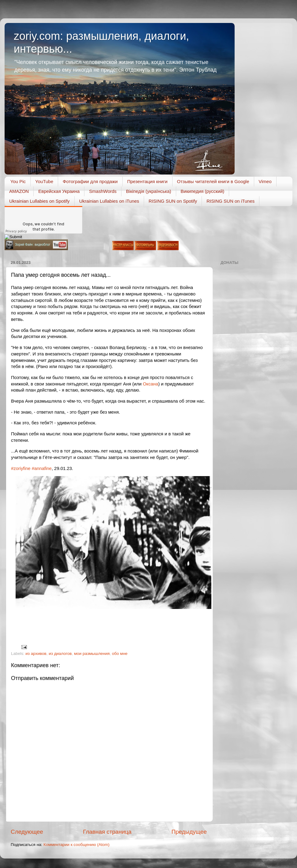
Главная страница (107, 832)
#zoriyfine (21, 468)
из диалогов (60, 654)
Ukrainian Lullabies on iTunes (109, 201)
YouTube (44, 181)
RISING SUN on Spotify (173, 201)
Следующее (27, 832)
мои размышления (92, 654)
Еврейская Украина (59, 191)
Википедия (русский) (203, 191)
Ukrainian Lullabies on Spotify (39, 201)
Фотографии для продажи (90, 181)
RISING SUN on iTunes (230, 201)
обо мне (120, 654)
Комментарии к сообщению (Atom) (76, 845)
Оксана (150, 384)
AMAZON (19, 191)
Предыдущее (189, 832)
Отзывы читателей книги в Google (213, 181)
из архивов (36, 654)
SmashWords (103, 191)
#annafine (42, 468)
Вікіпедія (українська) (148, 191)
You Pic (18, 181)
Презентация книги (147, 181)
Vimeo (265, 181)
